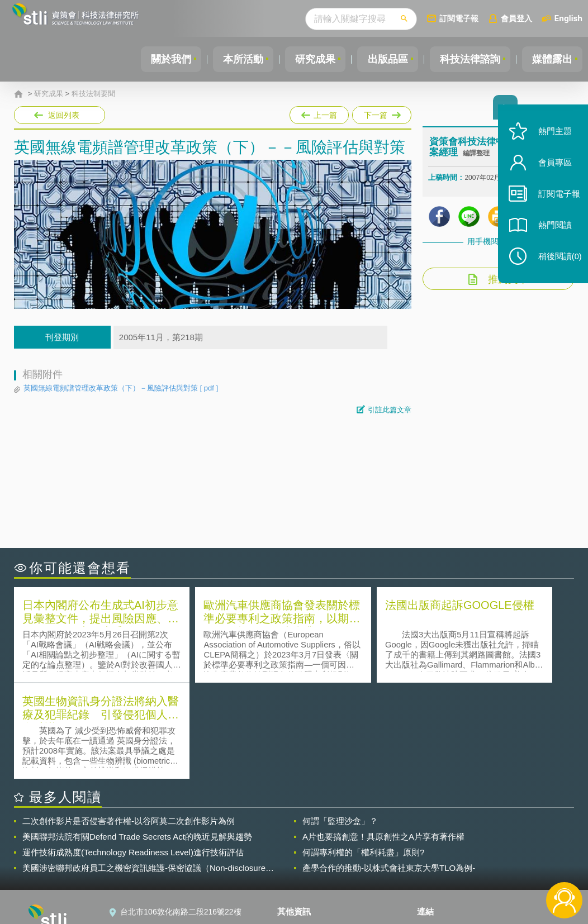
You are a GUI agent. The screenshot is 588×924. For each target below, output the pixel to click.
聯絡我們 (300, 863)
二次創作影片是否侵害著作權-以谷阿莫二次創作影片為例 (129, 724)
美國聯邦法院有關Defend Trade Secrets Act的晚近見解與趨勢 (137, 739)
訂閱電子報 (459, 18)
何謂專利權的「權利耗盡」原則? (363, 755)
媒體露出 (551, 59)
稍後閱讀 (555, 266)
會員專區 (550, 172)
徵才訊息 (300, 847)
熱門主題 (550, 141)
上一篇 (319, 113)
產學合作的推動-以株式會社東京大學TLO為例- (389, 771)
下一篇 (381, 113)
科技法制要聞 (93, 94)
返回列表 (64, 115)
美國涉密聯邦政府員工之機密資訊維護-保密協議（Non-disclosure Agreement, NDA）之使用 (144, 771)
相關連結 (494, 831)
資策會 (435, 831)
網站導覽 (300, 878)
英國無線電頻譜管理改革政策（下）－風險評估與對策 (121, 388)
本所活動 (234, 59)
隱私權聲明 (304, 831)
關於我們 (159, 59)
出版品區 (382, 59)
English (568, 18)
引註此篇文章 (390, 410)
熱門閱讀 (550, 235)
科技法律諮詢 (467, 59)
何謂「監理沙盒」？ (340, 724)
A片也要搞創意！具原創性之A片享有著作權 (383, 739)
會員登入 (516, 18)
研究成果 (308, 59)
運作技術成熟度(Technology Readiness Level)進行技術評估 (133, 755)
